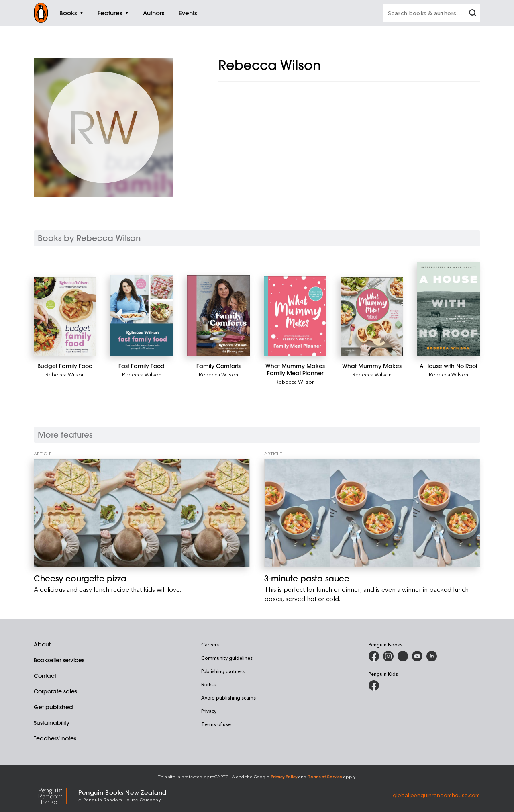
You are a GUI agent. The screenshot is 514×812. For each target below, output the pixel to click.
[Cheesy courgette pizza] (142, 513)
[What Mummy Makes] (372, 317)
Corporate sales (55, 691)
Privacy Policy (284, 776)
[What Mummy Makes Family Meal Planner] (295, 316)
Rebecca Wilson (65, 374)
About (42, 644)
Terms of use (216, 724)
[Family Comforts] (218, 316)
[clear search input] (473, 14)
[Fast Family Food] (142, 316)
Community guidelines (227, 658)
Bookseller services (59, 660)
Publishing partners (223, 671)
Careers (210, 644)
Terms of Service (325, 776)
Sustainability (52, 723)
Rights (208, 684)
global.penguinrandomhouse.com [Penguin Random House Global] (436, 795)
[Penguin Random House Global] (56, 795)
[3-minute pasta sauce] (372, 513)
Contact (45, 676)
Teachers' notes (55, 738)
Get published (53, 707)
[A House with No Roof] (448, 309)
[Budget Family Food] (65, 317)
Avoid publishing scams (228, 697)
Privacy (209, 711)
